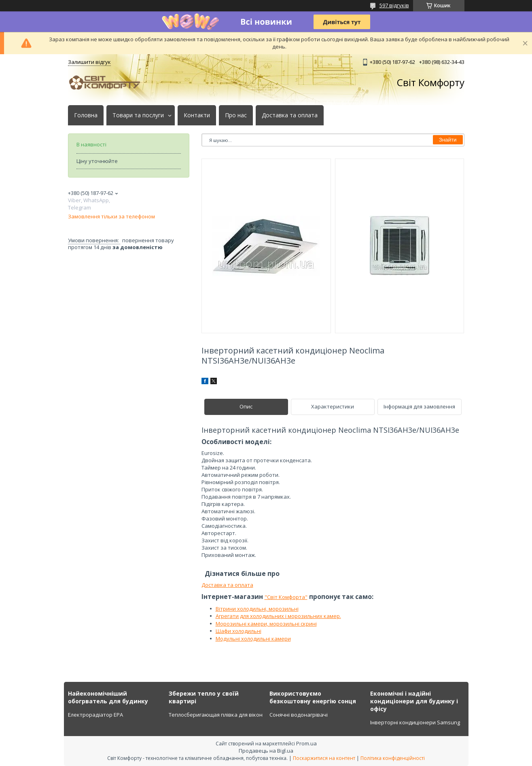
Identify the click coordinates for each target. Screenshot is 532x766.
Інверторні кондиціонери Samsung (415, 722)
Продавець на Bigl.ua (266, 751)
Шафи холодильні (238, 631)
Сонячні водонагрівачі (299, 715)
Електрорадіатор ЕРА (95, 715)
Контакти (197, 115)
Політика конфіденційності (393, 758)
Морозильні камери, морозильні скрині (266, 624)
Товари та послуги (138, 115)
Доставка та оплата (290, 115)
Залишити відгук (89, 62)
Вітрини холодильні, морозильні (257, 609)
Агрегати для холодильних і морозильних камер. (278, 616)
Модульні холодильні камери (253, 639)
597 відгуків (394, 5)
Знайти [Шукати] (448, 140)
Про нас (236, 115)
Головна (86, 115)
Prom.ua (306, 743)
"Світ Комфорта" (286, 597)
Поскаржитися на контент (324, 758)
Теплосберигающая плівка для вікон (216, 715)
